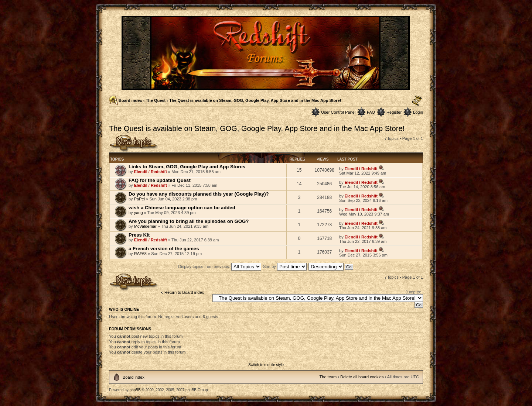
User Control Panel (338, 112)
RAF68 (140, 254)
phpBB (135, 390)
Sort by (285, 266)
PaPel (139, 199)
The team (328, 377)
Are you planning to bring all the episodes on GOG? (189, 221)
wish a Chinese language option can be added (182, 208)
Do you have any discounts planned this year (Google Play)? (199, 194)
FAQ (371, 112)
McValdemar (145, 226)
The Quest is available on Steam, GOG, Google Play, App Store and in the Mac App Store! (255, 100)
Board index (130, 100)
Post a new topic (134, 143)
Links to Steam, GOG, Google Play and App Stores (187, 167)
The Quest (156, 100)
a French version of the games (164, 249)
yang (139, 213)
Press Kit (139, 235)
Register (394, 112)
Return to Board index (184, 292)
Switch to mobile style (266, 365)
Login (418, 112)
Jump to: (413, 292)
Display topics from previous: (220, 266)
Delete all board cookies (362, 377)
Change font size (417, 101)
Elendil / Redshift (151, 172)
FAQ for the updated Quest (160, 180)
